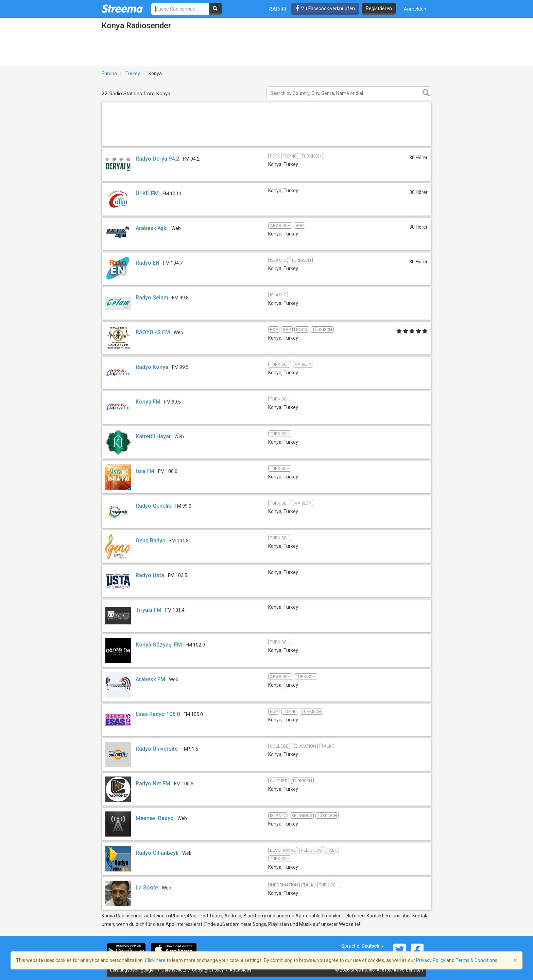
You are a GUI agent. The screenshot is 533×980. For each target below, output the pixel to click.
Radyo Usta (150, 575)
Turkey (133, 73)
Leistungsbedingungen (133, 970)
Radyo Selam (152, 298)
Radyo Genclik (153, 506)
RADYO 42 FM (153, 332)
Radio (277, 9)
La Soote (147, 888)
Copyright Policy (208, 970)
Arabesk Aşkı (152, 228)
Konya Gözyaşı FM (159, 645)
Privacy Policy (431, 960)
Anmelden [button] (415, 9)
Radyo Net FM (153, 783)
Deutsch (373, 946)
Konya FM (148, 402)
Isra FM (145, 471)
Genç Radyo (151, 541)
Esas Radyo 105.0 (158, 714)
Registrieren (379, 9)
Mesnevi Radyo (155, 818)
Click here (155, 960)
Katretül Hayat (153, 436)
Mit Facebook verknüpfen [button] (325, 9)
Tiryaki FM (149, 610)
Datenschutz (174, 970)
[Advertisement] (266, 146)
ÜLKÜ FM (148, 193)
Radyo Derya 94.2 (157, 159)
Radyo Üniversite (157, 749)
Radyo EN (148, 263)
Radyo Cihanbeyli (157, 853)
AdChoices (240, 970)
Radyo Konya (152, 367)
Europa (109, 73)
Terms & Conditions (476, 960)
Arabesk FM (150, 679)
